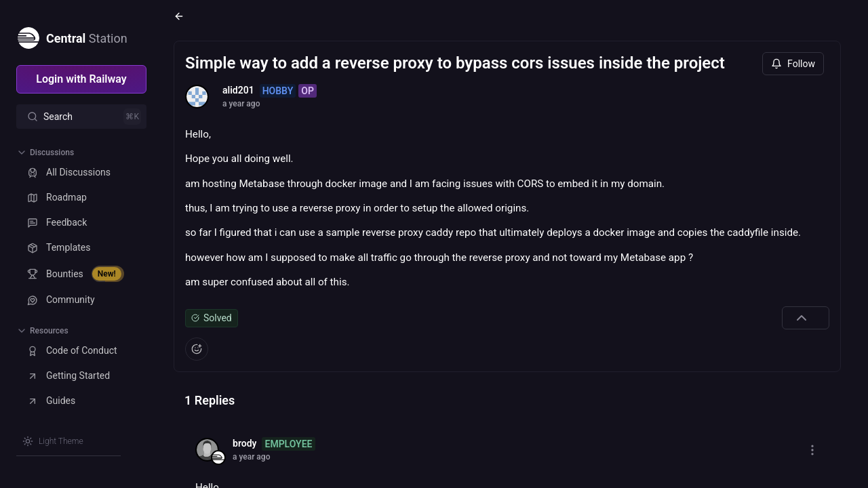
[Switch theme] (53, 441)
